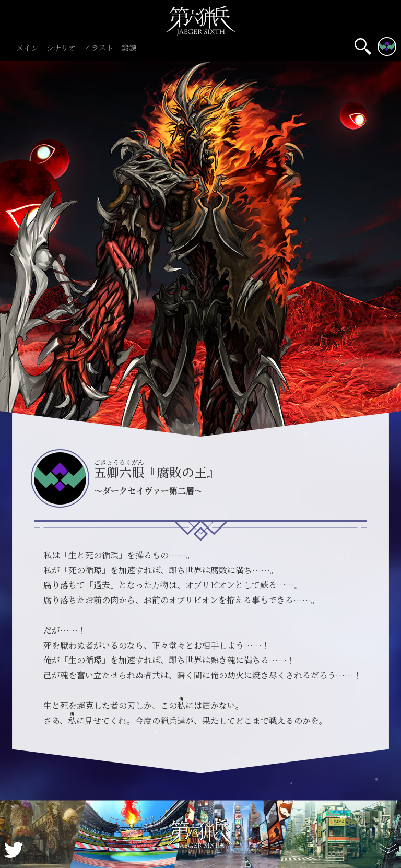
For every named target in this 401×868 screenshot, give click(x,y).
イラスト (99, 48)
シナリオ (61, 48)
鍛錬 (129, 48)
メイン (27, 48)
